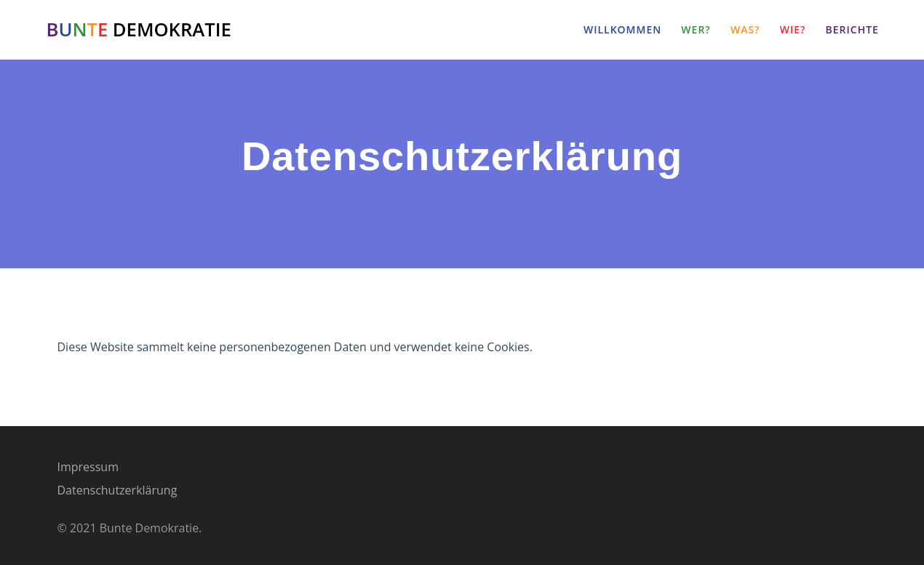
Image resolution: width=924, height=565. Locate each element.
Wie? (793, 29)
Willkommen (622, 29)
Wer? (696, 29)
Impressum (88, 467)
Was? (745, 29)
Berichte (852, 29)
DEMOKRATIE (139, 30)
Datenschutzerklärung (118, 490)
